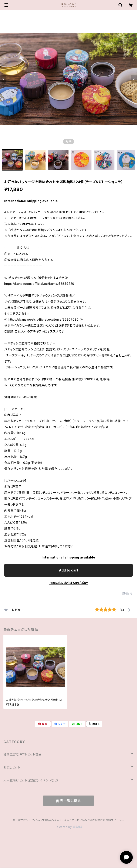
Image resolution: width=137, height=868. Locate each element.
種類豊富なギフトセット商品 (22, 754)
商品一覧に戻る (68, 801)
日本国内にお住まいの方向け (68, 583)
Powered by (68, 827)
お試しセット (12, 767)
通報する (128, 594)
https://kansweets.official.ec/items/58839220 (39, 284)
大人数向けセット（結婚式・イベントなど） (31, 780)
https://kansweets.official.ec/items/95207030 (44, 319)
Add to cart (69, 570)
